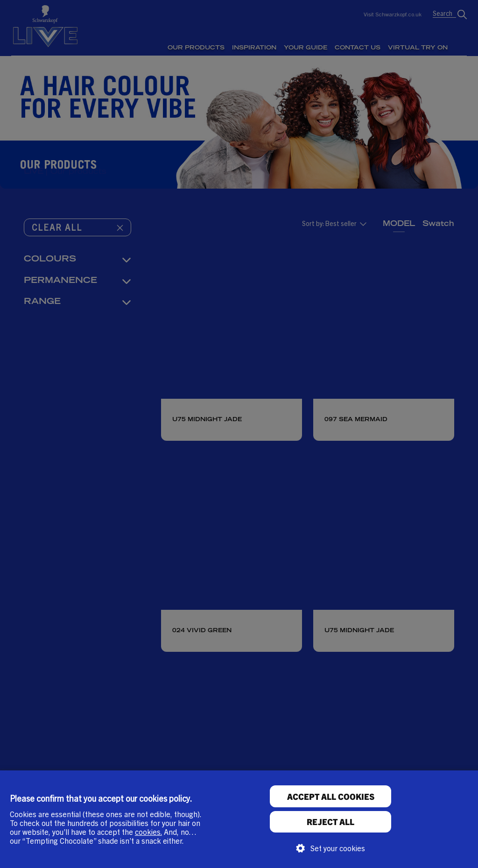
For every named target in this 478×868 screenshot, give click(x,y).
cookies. (148, 832)
